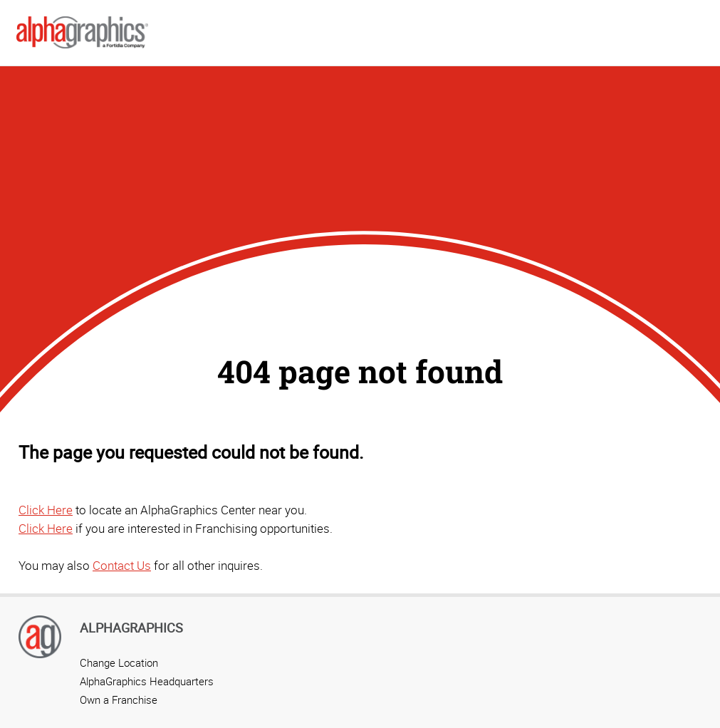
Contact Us (122, 565)
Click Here (46, 510)
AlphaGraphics (131, 628)
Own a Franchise (119, 700)
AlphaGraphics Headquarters (147, 681)
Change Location (119, 662)
